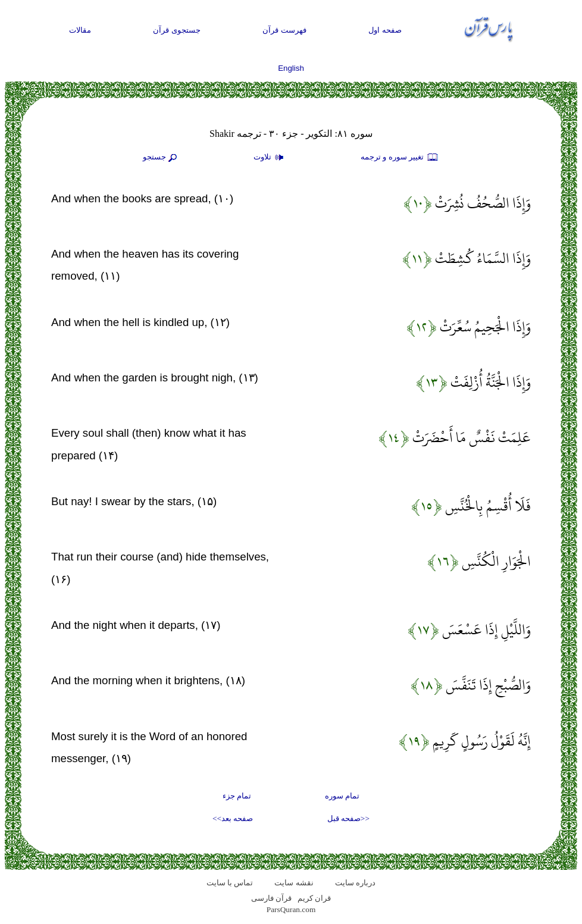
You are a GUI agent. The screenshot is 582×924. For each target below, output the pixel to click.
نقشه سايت (294, 883)
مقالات (80, 30)
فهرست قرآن (284, 30)
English (291, 68)
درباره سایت (355, 883)
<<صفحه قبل (348, 818)
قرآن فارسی (271, 898)
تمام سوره (342, 796)
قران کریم (314, 898)
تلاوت (270, 158)
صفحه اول (385, 30)
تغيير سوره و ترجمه (400, 158)
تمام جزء (237, 796)
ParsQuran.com (291, 909)
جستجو (161, 158)
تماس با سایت (230, 883)
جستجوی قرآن (177, 30)
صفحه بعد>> (233, 818)
